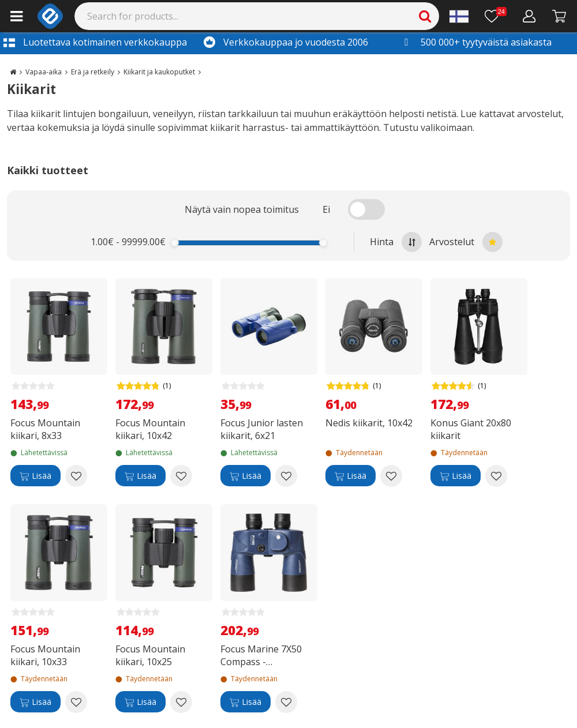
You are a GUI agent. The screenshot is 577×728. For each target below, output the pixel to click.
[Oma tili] (529, 16)
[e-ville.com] (50, 16)
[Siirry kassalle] (559, 16)
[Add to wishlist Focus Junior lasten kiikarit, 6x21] (286, 476)
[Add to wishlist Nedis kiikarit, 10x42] (391, 476)
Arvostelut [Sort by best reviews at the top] (466, 242)
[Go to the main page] (13, 72)
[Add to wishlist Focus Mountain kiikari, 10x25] (181, 702)
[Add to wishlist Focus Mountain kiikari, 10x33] (76, 702)
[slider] (175, 243)
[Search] (257, 16)
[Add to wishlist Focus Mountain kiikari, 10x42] (181, 476)
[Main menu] (16, 16)
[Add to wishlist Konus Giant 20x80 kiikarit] (496, 476)
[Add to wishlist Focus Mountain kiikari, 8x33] (76, 476)
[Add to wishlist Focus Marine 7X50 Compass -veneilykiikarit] (286, 702)
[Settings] (459, 16)
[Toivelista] (496, 16)
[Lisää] (35, 476)
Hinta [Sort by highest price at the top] (396, 242)
